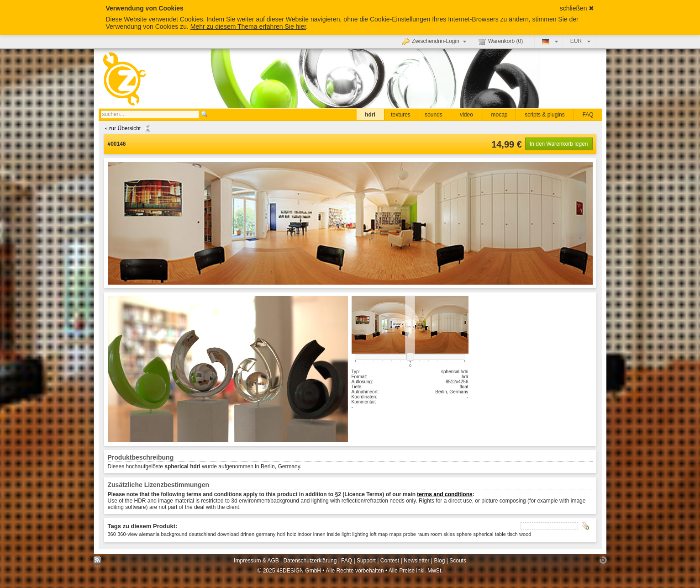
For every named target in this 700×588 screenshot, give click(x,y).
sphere (464, 534)
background (174, 534)
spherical (484, 534)
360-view (127, 534)
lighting (361, 534)
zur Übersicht (127, 128)
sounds (434, 115)
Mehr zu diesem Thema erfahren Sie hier (248, 26)
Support (366, 561)
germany (266, 534)
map (383, 534)
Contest (390, 561)
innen (319, 534)
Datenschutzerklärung (310, 561)
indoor (305, 534)
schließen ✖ (577, 8)
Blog (439, 561)
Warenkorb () (501, 42)
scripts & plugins (545, 115)
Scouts (458, 561)
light (346, 534)
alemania (150, 534)
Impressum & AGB (256, 561)
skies (449, 534)
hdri (370, 115)
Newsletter (417, 561)
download (228, 534)
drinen (248, 534)
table (500, 534)
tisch (513, 534)
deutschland (202, 534)
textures (401, 115)
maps (396, 534)
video (466, 115)
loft (373, 534)
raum (423, 534)
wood (525, 534)
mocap (499, 115)
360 (112, 534)
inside (334, 534)
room (436, 534)
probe (410, 534)
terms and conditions (445, 494)
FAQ (588, 115)
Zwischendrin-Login (435, 41)
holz (291, 534)
